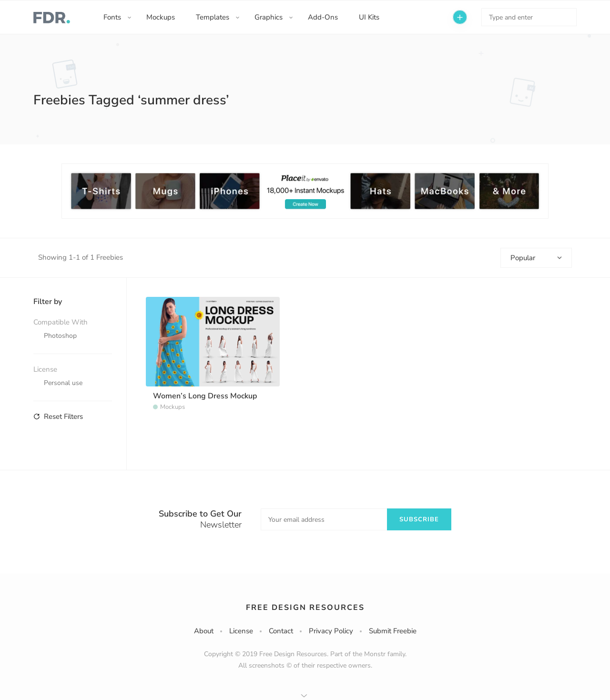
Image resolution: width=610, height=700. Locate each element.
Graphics (269, 17)
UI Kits (369, 17)
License (241, 631)
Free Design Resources (305, 608)
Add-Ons (323, 17)
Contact (281, 631)
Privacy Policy (331, 631)
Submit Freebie (393, 631)
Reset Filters (58, 416)
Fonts (112, 17)
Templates (213, 17)
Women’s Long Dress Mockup (205, 396)
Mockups (161, 17)
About (204, 631)
